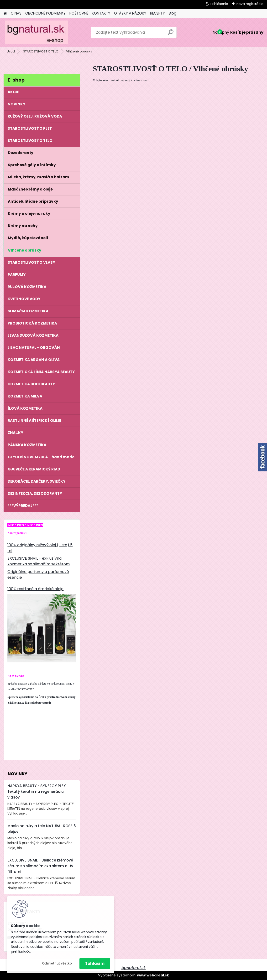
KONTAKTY (101, 13)
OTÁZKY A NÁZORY (130, 13)
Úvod (11, 51)
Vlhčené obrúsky (79, 51)
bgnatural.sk (134, 968)
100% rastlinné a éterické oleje (35, 589)
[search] (171, 34)
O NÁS (16, 13)
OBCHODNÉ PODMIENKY (45, 13)
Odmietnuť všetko (57, 963)
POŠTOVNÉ (79, 13)
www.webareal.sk (153, 975)
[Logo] (36, 32)
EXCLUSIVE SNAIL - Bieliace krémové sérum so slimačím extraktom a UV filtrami (40, 866)
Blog (173, 13)
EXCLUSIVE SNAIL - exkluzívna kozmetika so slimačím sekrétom (39, 561)
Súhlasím (95, 963)
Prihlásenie (219, 4)
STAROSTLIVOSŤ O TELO (41, 51)
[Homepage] (5, 13)
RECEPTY (157, 13)
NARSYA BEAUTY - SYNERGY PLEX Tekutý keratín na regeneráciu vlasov (37, 792)
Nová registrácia (250, 4)
